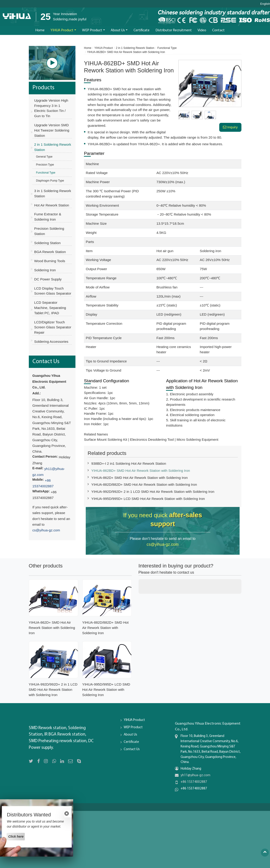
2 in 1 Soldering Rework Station (135, 48)
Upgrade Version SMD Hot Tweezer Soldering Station (52, 130)
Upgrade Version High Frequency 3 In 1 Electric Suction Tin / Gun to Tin (51, 108)
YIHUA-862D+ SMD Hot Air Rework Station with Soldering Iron (139, 478)
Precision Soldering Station (49, 231)
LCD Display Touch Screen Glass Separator (53, 291)
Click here (16, 836)
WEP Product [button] (92, 30)
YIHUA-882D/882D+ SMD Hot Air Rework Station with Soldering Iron (144, 484)
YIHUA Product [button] (62, 30)
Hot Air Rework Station (52, 205)
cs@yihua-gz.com (163, 544)
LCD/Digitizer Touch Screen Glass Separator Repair (53, 327)
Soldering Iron (45, 270)
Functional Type (167, 48)
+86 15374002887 (194, 782)
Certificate (142, 30)
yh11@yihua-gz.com (195, 775)
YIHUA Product (104, 48)
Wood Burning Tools (50, 261)
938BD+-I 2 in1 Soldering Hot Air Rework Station (129, 463)
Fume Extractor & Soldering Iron (48, 217)
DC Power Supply (48, 279)
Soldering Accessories (51, 342)
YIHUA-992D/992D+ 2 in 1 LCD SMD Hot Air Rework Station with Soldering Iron (153, 492)
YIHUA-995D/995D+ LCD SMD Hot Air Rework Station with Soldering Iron (148, 499)
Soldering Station (48, 243)
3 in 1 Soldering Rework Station (53, 193)
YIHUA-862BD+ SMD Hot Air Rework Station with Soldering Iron (141, 471)
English (265, 4)
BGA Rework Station (50, 252)
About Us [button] (118, 30)
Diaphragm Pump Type (50, 181)
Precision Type (45, 165)
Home (40, 30)
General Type (44, 157)
